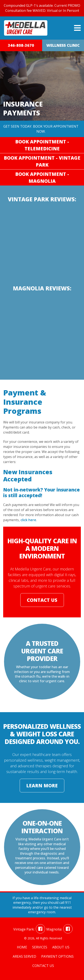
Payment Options (57, 956)
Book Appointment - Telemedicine (42, 145)
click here (28, 520)
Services (40, 947)
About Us (61, 947)
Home (22, 947)
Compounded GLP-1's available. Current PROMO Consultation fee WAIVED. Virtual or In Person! (42, 8)
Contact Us (42, 600)
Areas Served (24, 956)
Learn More (42, 785)
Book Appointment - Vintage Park (42, 161)
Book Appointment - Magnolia (42, 177)
